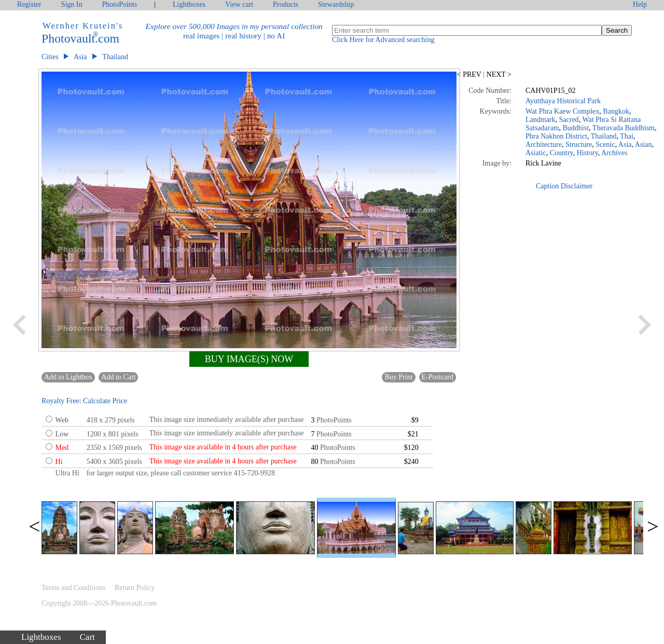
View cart (239, 4)
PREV (470, 74)
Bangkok (616, 111)
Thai (627, 136)
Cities (50, 57)
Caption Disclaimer (564, 186)
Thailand (115, 57)
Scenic (605, 145)
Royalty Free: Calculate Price (84, 401)
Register (29, 4)
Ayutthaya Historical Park (563, 101)
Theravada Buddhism (624, 128)
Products (286, 4)
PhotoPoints (120, 4)
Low (62, 434)
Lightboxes (189, 4)
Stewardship (336, 4)
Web (62, 420)
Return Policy (135, 588)
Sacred (569, 120)
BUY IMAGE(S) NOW (249, 359)
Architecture (544, 145)
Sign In (72, 4)
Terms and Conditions (73, 588)
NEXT (498, 74)
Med (62, 448)
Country (562, 153)
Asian (644, 145)
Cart (87, 637)
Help (640, 4)
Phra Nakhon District (556, 136)
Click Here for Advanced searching (383, 40)
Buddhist (576, 128)
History (587, 153)
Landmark (541, 120)
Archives (614, 153)
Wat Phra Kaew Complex (562, 111)
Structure (579, 145)
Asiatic (536, 153)
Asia (80, 57)
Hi (59, 462)
